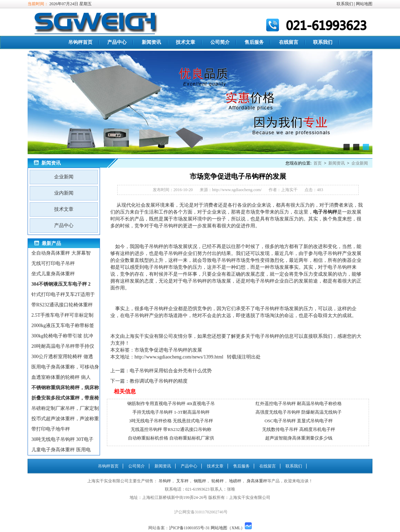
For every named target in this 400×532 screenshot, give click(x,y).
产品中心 (117, 42)
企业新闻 (360, 163)
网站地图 (364, 4)
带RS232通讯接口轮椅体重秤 (62, 305)
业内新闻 (64, 193)
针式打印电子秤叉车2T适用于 (63, 294)
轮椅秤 (218, 481)
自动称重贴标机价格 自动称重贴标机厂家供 (171, 438)
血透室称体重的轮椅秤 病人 (61, 377)
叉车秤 (182, 481)
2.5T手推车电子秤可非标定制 (62, 315)
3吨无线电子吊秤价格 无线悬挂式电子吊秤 (171, 421)
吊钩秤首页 (80, 42)
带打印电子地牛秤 (51, 429)
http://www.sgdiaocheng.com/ (237, 190)
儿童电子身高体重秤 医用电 (61, 450)
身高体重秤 (257, 481)
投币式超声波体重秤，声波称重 (65, 419)
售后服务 (254, 42)
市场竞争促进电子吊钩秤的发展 (168, 350)
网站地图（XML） (228, 528)
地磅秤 (235, 481)
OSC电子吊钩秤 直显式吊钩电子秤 (299, 421)
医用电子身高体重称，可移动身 (65, 367)
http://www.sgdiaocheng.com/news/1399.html (179, 357)
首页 (318, 163)
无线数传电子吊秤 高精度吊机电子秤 (298, 429)
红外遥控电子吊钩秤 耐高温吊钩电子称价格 (299, 403)
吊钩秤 (330, 212)
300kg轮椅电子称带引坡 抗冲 (62, 336)
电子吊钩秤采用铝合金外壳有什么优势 (171, 371)
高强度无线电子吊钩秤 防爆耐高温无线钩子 (299, 412)
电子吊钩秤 (166, 226)
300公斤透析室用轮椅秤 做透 (62, 357)
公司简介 (220, 42)
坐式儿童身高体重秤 (53, 274)
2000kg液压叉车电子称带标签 (63, 326)
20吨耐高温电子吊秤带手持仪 (63, 346)
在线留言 (289, 42)
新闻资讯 (151, 42)
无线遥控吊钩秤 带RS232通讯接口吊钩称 (171, 429)
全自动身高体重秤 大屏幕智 (61, 253)
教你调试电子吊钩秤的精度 (159, 381)
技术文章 (186, 42)
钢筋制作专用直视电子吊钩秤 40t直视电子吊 (171, 403)
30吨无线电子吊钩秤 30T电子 (62, 439)
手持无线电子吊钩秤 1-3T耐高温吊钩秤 (171, 412)
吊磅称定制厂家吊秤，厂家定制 (65, 408)
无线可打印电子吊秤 (53, 263)
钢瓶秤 (200, 481)
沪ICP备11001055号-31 (189, 528)
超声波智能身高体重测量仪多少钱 (299, 438)
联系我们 (345, 4)
